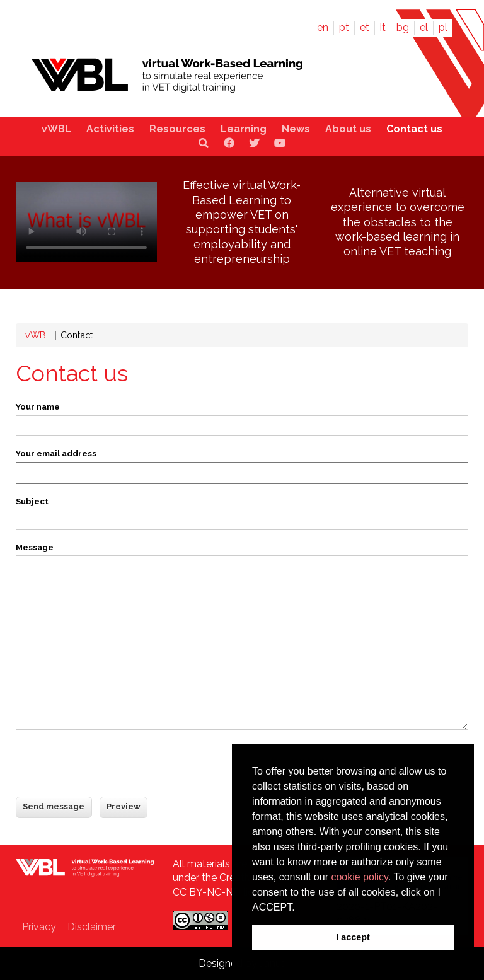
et (365, 27)
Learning (244, 129)
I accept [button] (353, 937)
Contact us (414, 129)
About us (348, 129)
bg (403, 27)
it (383, 27)
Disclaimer (92, 927)
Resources (177, 129)
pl (443, 27)
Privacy (39, 927)
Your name (38, 407)
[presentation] (112, 764)
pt (344, 27)
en (323, 27)
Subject (32, 501)
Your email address (56, 453)
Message (35, 547)
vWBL (56, 129)
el (424, 27)
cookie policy (359, 877)
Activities (110, 129)
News (296, 129)
